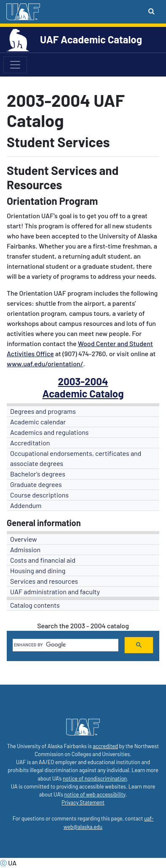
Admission (25, 549)
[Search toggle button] (151, 11)
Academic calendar (38, 422)
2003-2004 (83, 381)
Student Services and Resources (63, 177)
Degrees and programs (43, 411)
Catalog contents (35, 605)
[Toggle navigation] (15, 65)
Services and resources (44, 581)
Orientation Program (52, 201)
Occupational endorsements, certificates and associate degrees (76, 458)
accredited (105, 746)
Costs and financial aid (43, 560)
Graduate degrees (36, 484)
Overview (24, 539)
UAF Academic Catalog (91, 39)
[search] (65, 645)
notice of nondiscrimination (95, 778)
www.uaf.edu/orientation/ (45, 364)
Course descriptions (39, 495)
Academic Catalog (83, 393)
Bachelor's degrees (38, 474)
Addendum (26, 505)
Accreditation (30, 443)
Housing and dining (38, 570)
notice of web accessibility (95, 794)
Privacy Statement (83, 802)
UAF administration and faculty (55, 591)
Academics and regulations (50, 432)
